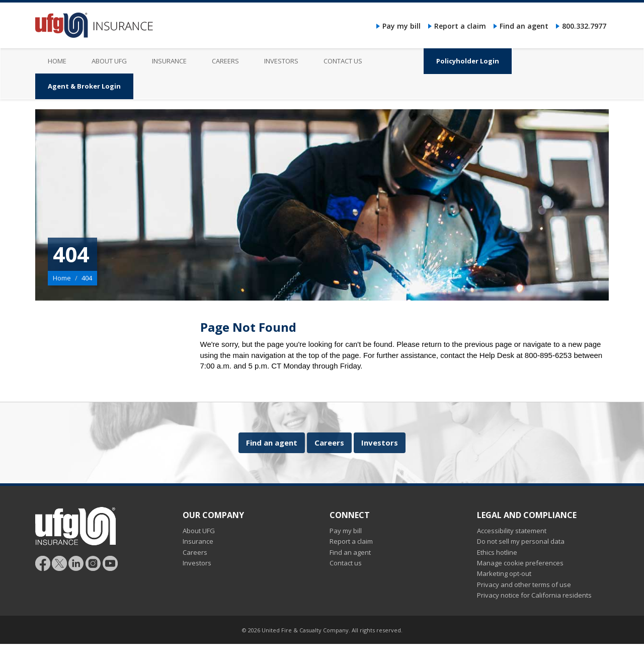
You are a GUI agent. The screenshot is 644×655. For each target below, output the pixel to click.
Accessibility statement (512, 531)
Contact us (346, 563)
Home (62, 278)
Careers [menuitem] (225, 61)
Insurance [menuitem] (169, 61)
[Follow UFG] (59, 562)
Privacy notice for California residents (534, 595)
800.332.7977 (584, 26)
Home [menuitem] (57, 61)
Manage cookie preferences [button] (520, 563)
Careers (329, 443)
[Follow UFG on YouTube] (110, 562)
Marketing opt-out (504, 573)
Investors (380, 443)
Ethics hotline (497, 552)
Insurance (198, 541)
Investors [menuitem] (281, 61)
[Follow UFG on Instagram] (93, 562)
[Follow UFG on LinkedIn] (76, 562)
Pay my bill (401, 26)
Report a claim (460, 26)
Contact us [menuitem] (343, 61)
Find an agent (524, 26)
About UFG (199, 531)
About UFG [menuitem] (109, 61)
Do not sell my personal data (521, 541)
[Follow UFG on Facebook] (43, 562)
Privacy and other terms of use (524, 585)
